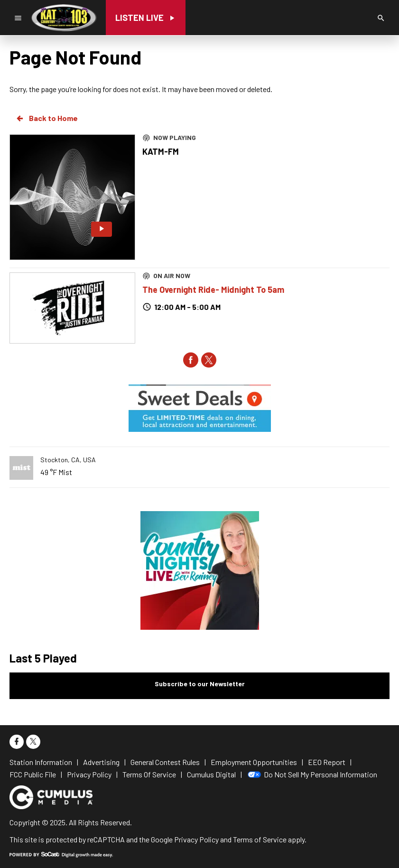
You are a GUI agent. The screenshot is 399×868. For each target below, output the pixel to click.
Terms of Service (260, 839)
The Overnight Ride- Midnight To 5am (213, 289)
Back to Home (46, 118)
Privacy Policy (196, 839)
